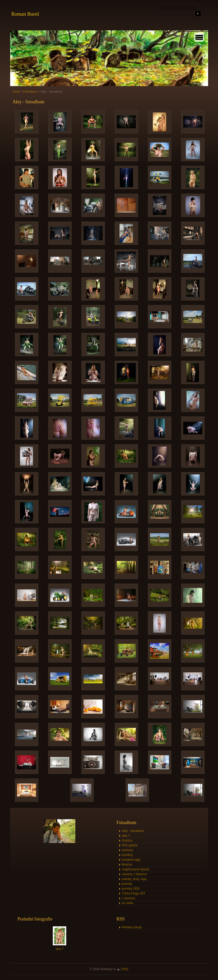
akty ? (126, 836)
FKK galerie (130, 845)
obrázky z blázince (134, 874)
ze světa (128, 903)
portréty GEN (131, 889)
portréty (127, 884)
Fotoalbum (30, 92)
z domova (128, 898)
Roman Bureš (25, 14)
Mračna (127, 865)
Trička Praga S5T (134, 893)
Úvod (16, 92)
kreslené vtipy (131, 860)
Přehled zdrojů (132, 927)
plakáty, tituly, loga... (135, 879)
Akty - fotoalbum (133, 831)
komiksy (127, 855)
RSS (125, 969)
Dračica (127, 841)
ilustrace (128, 850)
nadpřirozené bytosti (136, 869)
